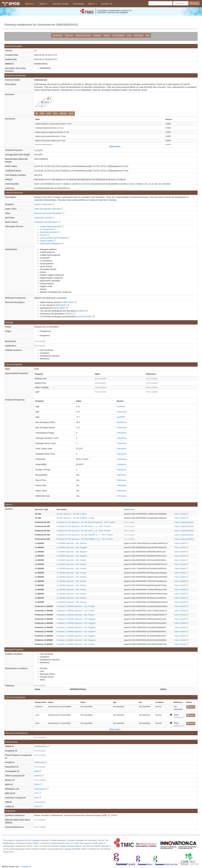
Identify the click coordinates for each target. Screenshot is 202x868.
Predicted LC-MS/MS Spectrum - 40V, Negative (76, 627)
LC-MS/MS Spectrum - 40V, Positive (71, 543)
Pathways (97, 35)
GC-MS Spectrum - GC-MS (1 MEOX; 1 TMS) (75, 518)
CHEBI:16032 (69, 302)
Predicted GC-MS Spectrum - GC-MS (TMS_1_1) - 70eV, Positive (84, 526)
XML (148, 35)
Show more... (115, 146)
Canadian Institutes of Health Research (49, 840)
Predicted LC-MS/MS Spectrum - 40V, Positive (76, 615)
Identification (57, 35)
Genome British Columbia (98, 846)
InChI (71, 114)
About (93, 4)
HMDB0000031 (42, 746)
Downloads (79, 4)
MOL (42, 114)
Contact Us (107, 4)
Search (44, 4)
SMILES (63, 114)
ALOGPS (121, 406)
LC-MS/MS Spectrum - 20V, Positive (71, 573)
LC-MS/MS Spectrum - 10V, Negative (72, 547)
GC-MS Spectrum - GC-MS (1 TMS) (71, 514)
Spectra (107, 35)
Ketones (45, 235)
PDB (55, 114)
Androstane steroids (44, 218)
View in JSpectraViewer (184, 522)
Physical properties (83, 35)
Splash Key (129, 509)
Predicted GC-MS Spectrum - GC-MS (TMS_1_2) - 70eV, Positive (84, 531)
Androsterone (41, 789)
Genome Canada (58, 846)
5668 (38, 771)
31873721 (179, 717)
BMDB (14, 3)
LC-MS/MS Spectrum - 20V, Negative (72, 556)
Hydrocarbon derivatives (52, 244)
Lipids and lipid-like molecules (49, 209)
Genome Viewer (61, 4)
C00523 (82, 311)
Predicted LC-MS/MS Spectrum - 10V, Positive (76, 606)
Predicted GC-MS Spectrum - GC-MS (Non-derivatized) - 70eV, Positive (86, 522)
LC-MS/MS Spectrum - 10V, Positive (71, 564)
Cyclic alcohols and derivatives (55, 238)
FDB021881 (41, 762)
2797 (38, 793)
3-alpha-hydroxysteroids (52, 226)
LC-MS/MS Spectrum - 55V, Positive (71, 577)
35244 (38, 784)
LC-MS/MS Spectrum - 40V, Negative (72, 552)
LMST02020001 (86, 317)
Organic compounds (44, 204)
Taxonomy (69, 35)
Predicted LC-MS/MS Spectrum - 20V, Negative (76, 623)
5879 (38, 798)
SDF (49, 114)
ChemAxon (122, 412)
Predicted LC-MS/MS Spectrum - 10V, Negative (76, 619)
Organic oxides (48, 241)
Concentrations (118, 35)
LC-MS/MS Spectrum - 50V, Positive (71, 602)
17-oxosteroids (48, 229)
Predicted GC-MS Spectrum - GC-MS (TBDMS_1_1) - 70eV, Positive (85, 535)
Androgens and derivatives (47, 222)
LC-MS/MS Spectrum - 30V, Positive (71, 560)
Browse (30, 4)
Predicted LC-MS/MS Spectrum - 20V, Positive (76, 611)
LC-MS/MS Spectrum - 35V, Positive (71, 568)
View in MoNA (181, 514)
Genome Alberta (74, 846)
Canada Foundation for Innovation (82, 840)
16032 (38, 807)
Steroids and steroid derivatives (49, 213)
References (138, 35)
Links (129, 35)
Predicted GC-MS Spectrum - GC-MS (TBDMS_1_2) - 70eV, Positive (85, 539)
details (191, 707)
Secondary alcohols (50, 232)
